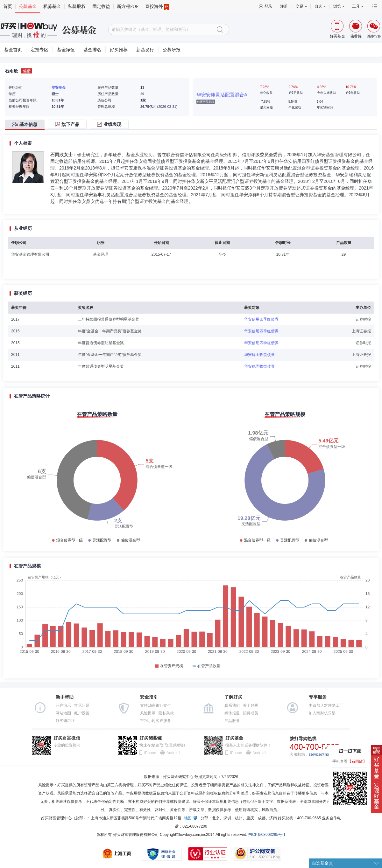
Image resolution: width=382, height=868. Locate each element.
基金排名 (92, 50)
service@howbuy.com (327, 754)
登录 (268, 6)
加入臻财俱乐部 (322, 713)
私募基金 (52, 7)
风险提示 (148, 713)
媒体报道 (232, 713)
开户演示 (63, 705)
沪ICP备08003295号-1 (266, 835)
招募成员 (251, 713)
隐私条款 (166, 713)
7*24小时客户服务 (156, 721)
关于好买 (251, 705)
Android (173, 753)
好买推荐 (119, 50)
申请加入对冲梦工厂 (326, 705)
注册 (284, 6)
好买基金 (234, 738)
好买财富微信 (67, 738)
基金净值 (66, 50)
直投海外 (157, 7)
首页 (8, 7)
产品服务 (232, 721)
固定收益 (101, 7)
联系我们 (232, 705)
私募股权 (77, 7)
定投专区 (39, 50)
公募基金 (28, 7)
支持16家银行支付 (156, 705)
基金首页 (13, 50)
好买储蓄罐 (151, 738)
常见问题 (82, 705)
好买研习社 (65, 721)
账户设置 (82, 713)
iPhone (150, 753)
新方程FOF (128, 7)
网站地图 (63, 713)
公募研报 (172, 50)
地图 (188, 818)
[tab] (26, 125)
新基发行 (145, 50)
